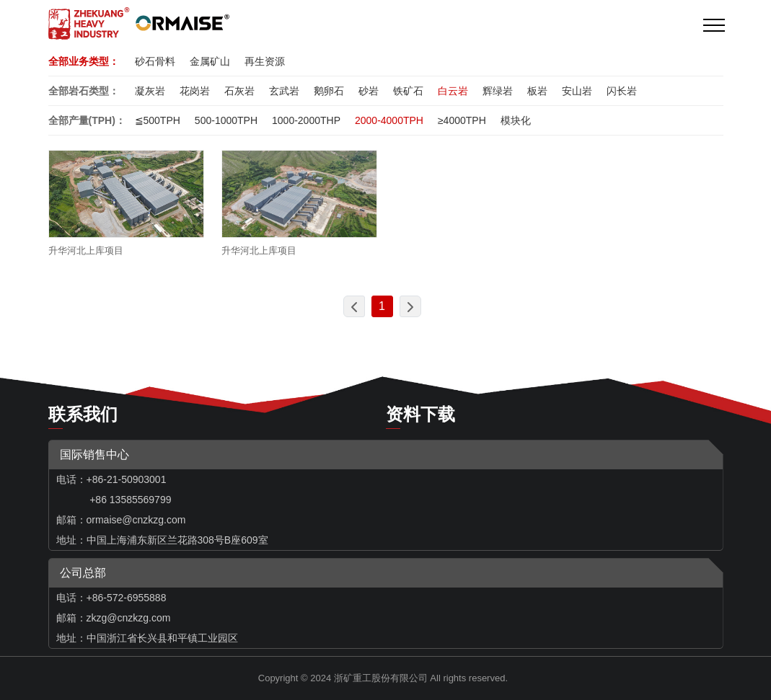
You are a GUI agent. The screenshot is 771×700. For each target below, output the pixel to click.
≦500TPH (158, 120)
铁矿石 (408, 91)
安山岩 (577, 91)
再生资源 (265, 61)
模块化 (516, 120)
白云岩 (453, 91)
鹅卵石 (329, 91)
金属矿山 (210, 61)
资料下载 (420, 414)
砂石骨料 (155, 61)
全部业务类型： (84, 61)
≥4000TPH (462, 120)
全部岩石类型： (84, 91)
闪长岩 (622, 91)
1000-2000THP (306, 120)
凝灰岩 (150, 91)
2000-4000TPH (389, 120)
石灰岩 (239, 91)
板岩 (537, 91)
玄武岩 (284, 91)
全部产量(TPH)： (87, 120)
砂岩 (369, 91)
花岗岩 (195, 91)
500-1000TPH (226, 120)
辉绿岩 (498, 91)
